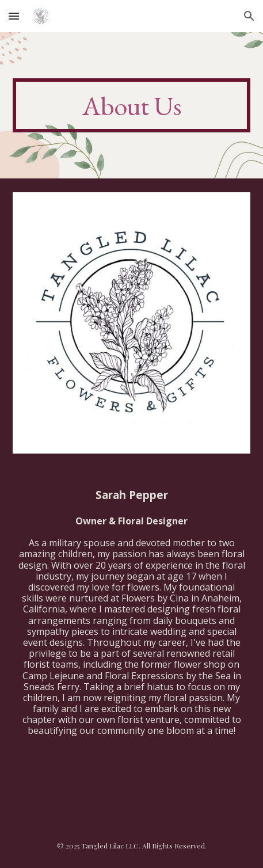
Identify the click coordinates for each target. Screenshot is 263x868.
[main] (132, 105)
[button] (14, 16)
